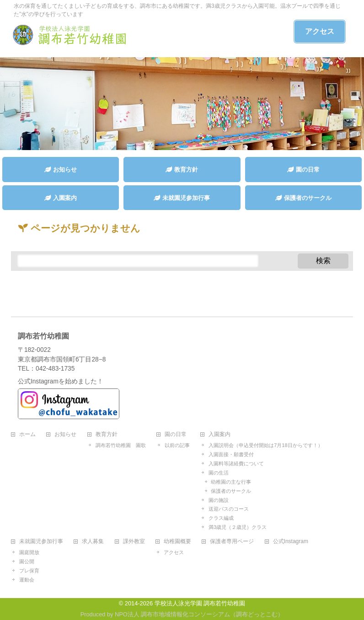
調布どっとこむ (257, 614)
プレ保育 (29, 571)
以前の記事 (177, 445)
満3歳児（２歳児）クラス (238, 527)
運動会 (27, 580)
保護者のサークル (231, 491)
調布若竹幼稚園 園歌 (121, 445)
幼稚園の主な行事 (231, 482)
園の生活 (219, 473)
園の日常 (176, 434)
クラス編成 (221, 518)
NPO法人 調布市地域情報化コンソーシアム (172, 614)
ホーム (27, 434)
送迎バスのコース (229, 509)
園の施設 (219, 500)
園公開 (27, 561)
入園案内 (219, 434)
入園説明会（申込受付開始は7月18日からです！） (265, 445)
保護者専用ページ (232, 542)
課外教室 (134, 542)
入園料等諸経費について (236, 464)
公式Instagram (291, 542)
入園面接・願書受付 (231, 454)
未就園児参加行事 (41, 542)
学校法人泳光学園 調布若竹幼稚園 (200, 603)
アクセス (320, 31)
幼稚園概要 (177, 542)
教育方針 (107, 434)
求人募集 (93, 542)
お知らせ (65, 434)
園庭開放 (29, 552)
